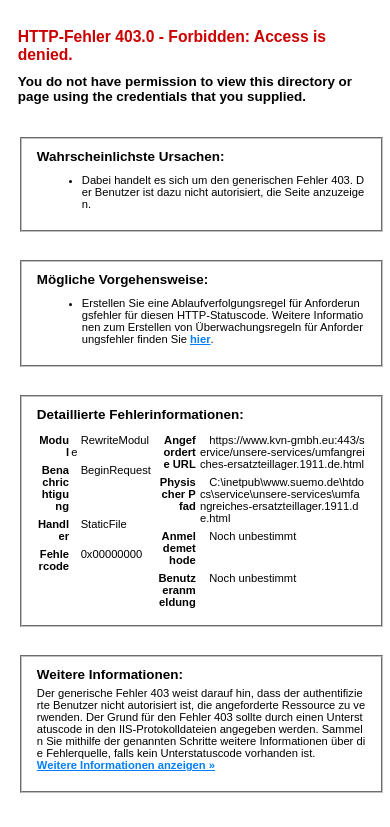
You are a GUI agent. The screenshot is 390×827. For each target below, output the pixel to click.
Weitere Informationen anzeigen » (126, 765)
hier (200, 339)
